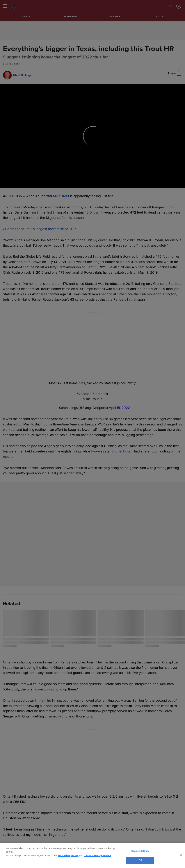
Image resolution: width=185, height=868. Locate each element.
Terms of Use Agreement (98, 856)
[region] (92, 856)
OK (140, 860)
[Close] (181, 855)
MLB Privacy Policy (68, 856)
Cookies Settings (140, 851)
